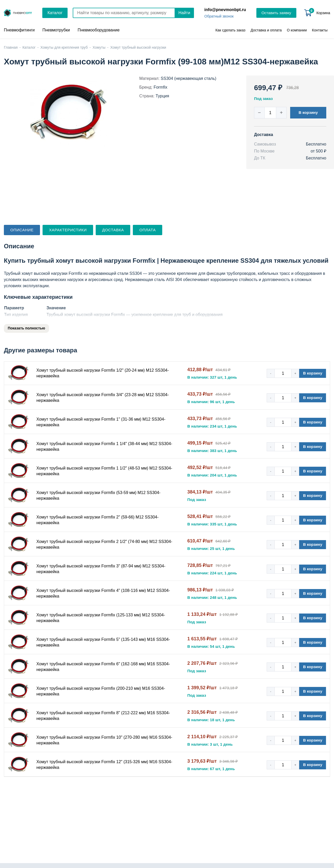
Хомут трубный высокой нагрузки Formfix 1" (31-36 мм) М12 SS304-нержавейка (101, 422)
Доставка (113, 230)
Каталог (55, 13)
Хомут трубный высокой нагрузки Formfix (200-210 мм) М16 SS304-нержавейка (101, 691)
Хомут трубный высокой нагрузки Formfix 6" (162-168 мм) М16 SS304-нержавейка (103, 667)
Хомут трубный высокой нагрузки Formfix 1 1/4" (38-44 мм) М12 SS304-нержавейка (104, 446)
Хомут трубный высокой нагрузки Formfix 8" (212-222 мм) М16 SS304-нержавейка (103, 716)
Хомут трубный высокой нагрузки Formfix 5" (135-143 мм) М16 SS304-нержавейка (103, 642)
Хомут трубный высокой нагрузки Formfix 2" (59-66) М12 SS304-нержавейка (97, 520)
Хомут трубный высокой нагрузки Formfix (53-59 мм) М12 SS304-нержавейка (98, 495)
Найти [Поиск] (184, 13)
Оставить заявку (276, 13)
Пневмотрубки (56, 30)
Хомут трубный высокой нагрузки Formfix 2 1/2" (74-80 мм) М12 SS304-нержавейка (104, 544)
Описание (22, 230)
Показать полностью (26, 328)
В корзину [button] (308, 112)
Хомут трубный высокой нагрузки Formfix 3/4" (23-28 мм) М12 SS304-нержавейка (103, 398)
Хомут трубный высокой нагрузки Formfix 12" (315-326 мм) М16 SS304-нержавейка (104, 765)
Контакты (320, 30)
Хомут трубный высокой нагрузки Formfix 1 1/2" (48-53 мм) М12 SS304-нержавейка (104, 471)
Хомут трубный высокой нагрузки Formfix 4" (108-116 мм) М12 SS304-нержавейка (103, 593)
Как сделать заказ (230, 30)
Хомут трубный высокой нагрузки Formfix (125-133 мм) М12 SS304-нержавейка (101, 618)
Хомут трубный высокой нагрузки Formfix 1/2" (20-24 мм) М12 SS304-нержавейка (103, 373)
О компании (297, 30)
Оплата (147, 230)
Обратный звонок (219, 16)
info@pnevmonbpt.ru (225, 10)
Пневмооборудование (99, 30)
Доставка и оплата (266, 30)
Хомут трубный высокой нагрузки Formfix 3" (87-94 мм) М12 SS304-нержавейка (101, 569)
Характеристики (68, 230)
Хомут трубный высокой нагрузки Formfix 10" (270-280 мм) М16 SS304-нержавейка (104, 740)
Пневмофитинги (19, 30)
